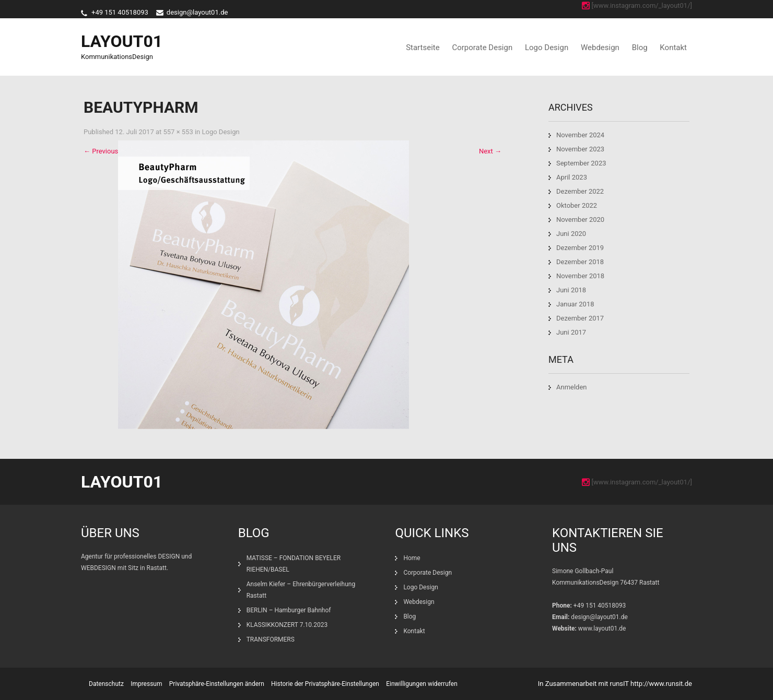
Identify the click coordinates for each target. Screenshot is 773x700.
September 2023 (581, 163)
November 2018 (580, 276)
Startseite (423, 48)
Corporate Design (482, 48)
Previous (101, 151)
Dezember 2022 (580, 191)
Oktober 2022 (577, 205)
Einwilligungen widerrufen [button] (422, 684)
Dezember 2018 (580, 262)
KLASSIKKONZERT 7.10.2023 (287, 625)
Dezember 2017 (580, 318)
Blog (640, 48)
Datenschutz (106, 684)
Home (412, 558)
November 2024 (580, 135)
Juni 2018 (571, 290)
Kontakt (673, 48)
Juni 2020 (571, 234)
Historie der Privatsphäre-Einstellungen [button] (325, 684)
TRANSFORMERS (271, 639)
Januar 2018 (575, 304)
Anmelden (572, 387)
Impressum (146, 684)
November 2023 (580, 149)
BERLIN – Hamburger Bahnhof (289, 610)
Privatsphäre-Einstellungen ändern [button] (217, 684)
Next (490, 151)
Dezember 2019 (580, 248)
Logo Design (547, 48)
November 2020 (580, 220)
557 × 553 (178, 132)
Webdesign (600, 48)
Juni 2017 (571, 332)
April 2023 (572, 177)
